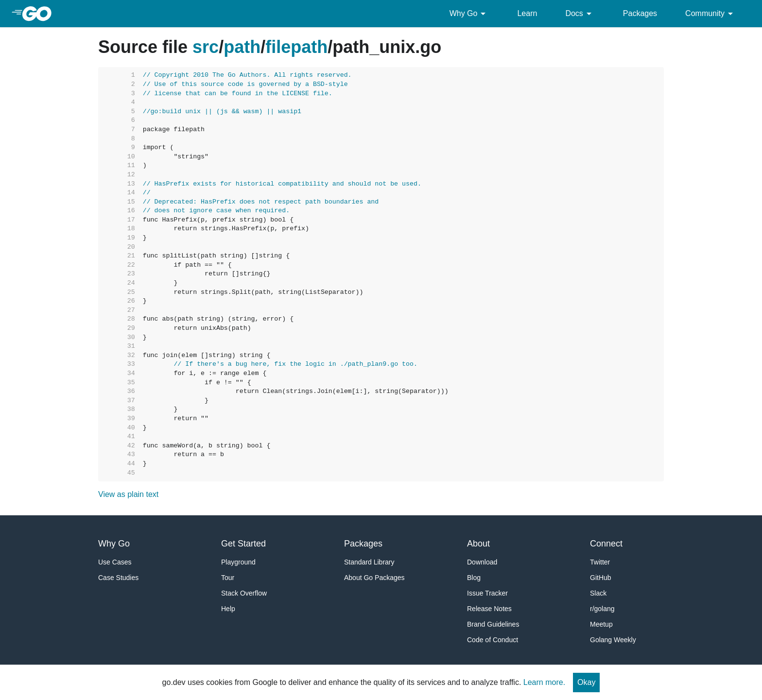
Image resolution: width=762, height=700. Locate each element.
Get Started (243, 544)
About (478, 544)
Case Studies (118, 578)
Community (711, 14)
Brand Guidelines (493, 624)
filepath (296, 47)
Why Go (469, 14)
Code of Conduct (493, 640)
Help (228, 609)
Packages (640, 13)
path (242, 47)
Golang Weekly (613, 640)
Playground (238, 562)
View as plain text (128, 494)
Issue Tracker (487, 593)
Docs (580, 14)
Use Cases (115, 562)
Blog (474, 578)
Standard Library (369, 562)
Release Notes (489, 609)
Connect (606, 544)
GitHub (601, 578)
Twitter (600, 562)
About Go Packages (374, 578)
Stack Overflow (244, 593)
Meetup (601, 624)
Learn (527, 13)
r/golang (602, 609)
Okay (586, 682)
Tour (228, 578)
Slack (598, 593)
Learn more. (544, 682)
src (206, 47)
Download (482, 562)
